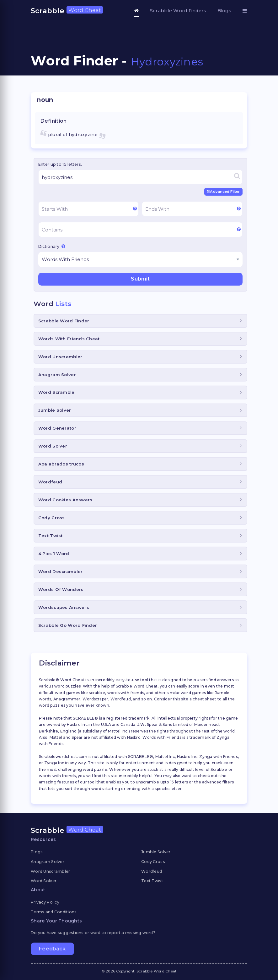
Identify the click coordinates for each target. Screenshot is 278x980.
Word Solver (53, 446)
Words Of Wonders (61, 589)
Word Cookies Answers (65, 500)
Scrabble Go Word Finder (68, 625)
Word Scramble (56, 392)
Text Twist (51, 536)
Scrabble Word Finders (178, 11)
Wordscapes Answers (64, 607)
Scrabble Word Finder (64, 321)
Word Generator (57, 428)
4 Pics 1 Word (54, 554)
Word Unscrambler (60, 357)
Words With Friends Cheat (69, 339)
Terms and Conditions (54, 912)
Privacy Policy (45, 902)
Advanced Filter (223, 192)
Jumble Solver (55, 410)
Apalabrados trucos (61, 464)
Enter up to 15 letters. (60, 164)
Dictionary (52, 246)
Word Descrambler (60, 571)
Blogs (224, 11)
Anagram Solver (57, 375)
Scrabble (67, 11)
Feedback (52, 949)
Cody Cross (52, 518)
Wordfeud (50, 482)
